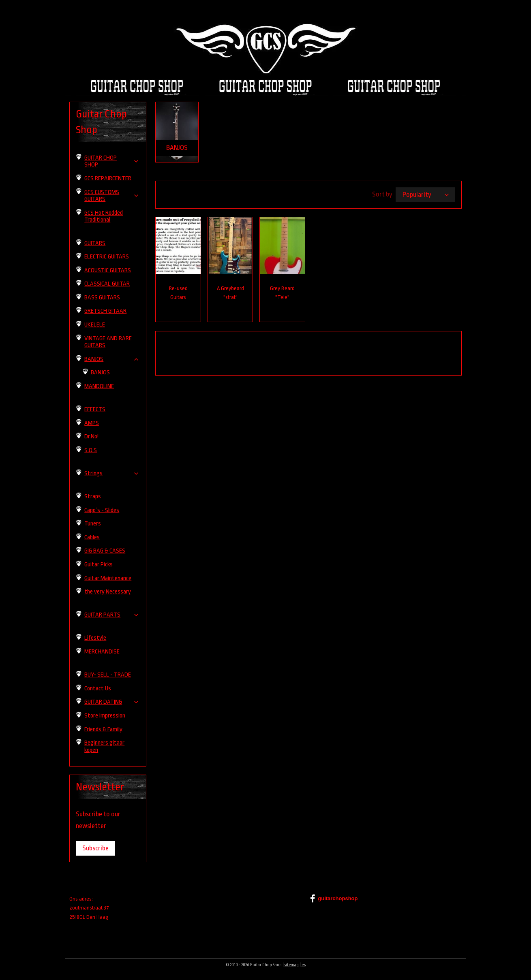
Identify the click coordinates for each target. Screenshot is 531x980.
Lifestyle (95, 638)
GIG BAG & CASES (105, 551)
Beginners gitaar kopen (104, 746)
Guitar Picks (98, 565)
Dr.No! (91, 437)
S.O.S (91, 450)
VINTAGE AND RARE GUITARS (108, 342)
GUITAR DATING (112, 702)
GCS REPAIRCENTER (108, 178)
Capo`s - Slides (102, 510)
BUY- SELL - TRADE (108, 675)
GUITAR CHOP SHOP (112, 161)
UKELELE (95, 325)
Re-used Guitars (178, 293)
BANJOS (112, 359)
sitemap (292, 965)
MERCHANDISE (102, 652)
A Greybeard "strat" (230, 293)
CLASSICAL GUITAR (107, 284)
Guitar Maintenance (108, 578)
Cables (92, 537)
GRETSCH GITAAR (105, 311)
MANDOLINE (99, 386)
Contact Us (98, 689)
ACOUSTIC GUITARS (108, 270)
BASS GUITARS (102, 298)
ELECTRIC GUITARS (107, 257)
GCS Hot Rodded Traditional (104, 217)
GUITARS (95, 243)
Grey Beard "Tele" (282, 293)
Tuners (93, 524)
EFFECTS (95, 409)
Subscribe (95, 848)
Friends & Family (103, 729)
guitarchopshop (334, 899)
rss (304, 965)
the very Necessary (108, 592)
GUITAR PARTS (112, 615)
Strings (112, 473)
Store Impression (105, 716)
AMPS (92, 423)
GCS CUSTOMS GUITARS (112, 196)
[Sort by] (425, 195)
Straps (93, 496)
